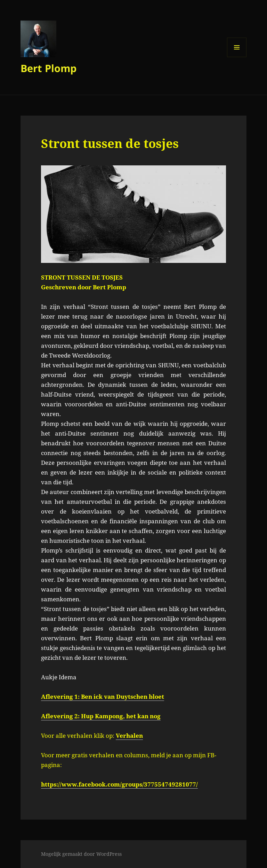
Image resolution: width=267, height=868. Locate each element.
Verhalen (129, 736)
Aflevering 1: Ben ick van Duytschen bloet (103, 697)
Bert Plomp (48, 68)
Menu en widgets (237, 57)
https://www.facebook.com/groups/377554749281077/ (119, 784)
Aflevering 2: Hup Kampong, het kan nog (101, 716)
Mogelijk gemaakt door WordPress (81, 854)
